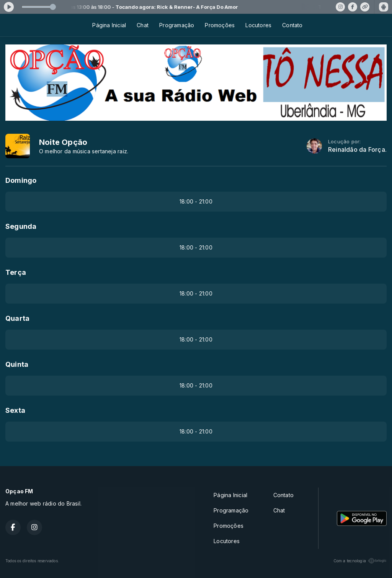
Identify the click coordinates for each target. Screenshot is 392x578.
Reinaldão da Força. (357, 150)
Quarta (17, 318)
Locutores (258, 25)
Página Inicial (109, 25)
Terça (16, 272)
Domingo (21, 180)
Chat (143, 25)
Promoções (220, 25)
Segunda (21, 226)
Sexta (15, 410)
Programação (177, 25)
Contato (292, 25)
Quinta (17, 364)
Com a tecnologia (360, 561)
